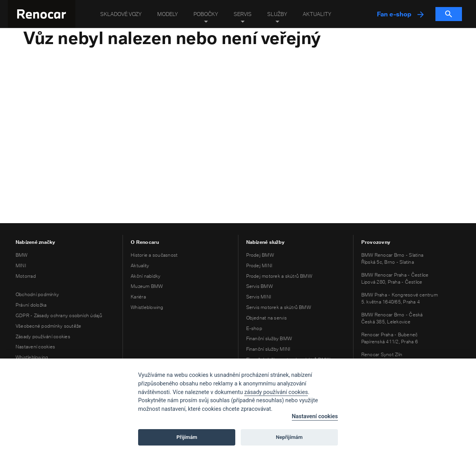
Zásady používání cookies (43, 336)
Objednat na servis (266, 318)
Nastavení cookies (35, 347)
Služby (277, 14)
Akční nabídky (146, 276)
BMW (22, 255)
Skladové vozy (121, 14)
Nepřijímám (289, 437)
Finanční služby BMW (269, 338)
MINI (21, 265)
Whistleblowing (32, 357)
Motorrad (26, 276)
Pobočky (206, 14)
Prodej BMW (260, 255)
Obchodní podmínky (37, 294)
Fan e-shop (400, 14)
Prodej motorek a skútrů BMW (279, 276)
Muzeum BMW (147, 286)
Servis (243, 14)
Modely (168, 14)
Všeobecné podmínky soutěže (48, 326)
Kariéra (138, 297)
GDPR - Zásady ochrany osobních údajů (59, 315)
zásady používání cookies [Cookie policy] (276, 392)
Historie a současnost (154, 255)
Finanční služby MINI (268, 349)
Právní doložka (31, 305)
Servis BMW (259, 286)
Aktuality (317, 14)
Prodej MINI (259, 265)
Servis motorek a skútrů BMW (279, 307)
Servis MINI (259, 297)
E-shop (254, 328)
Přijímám (187, 437)
